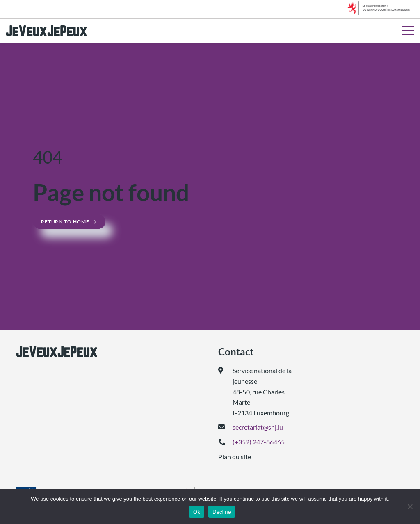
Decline (222, 512)
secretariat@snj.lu (258, 427)
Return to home (65, 222)
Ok (197, 512)
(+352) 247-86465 (259, 442)
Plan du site (235, 457)
